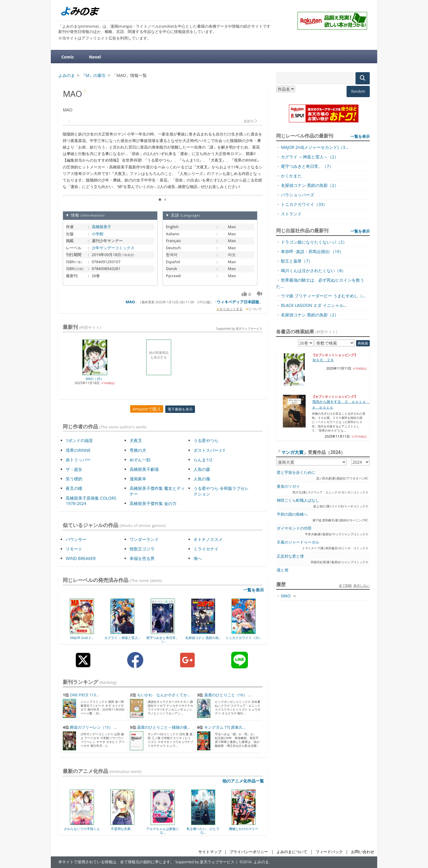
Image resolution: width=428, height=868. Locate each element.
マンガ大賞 (292, 452)
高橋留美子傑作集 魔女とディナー (157, 491)
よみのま (261, 862)
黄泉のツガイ (288, 486)
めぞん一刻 (140, 460)
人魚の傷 (202, 479)
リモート (74, 549)
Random (358, 91)
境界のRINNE (78, 450)
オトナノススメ (208, 539)
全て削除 (345, 585)
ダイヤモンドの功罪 (294, 528)
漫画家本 (138, 479)
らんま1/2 (203, 460)
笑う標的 (74, 479)
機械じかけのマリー (244, 829)
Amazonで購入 (147, 409)
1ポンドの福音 (79, 440)
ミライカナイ (206, 549)
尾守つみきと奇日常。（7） (307, 166)
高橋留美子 (102, 227)
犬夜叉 (136, 440)
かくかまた (291, 176)
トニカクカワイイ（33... (243, 638)
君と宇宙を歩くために (296, 472)
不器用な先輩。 (122, 829)
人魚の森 (202, 469)
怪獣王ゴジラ (142, 549)
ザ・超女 (74, 469)
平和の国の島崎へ (292, 514)
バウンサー (76, 539)
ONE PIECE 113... (84, 695)
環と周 (283, 570)
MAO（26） (95, 379)
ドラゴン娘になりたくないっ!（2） (314, 242)
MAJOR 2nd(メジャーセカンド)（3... (315, 147)
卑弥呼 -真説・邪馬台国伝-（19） (312, 251)
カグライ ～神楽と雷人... (122, 638)
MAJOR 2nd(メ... (82, 638)
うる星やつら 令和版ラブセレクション (221, 491)
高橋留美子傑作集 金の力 (153, 503)
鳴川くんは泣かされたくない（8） (313, 270)
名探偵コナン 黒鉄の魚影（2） (310, 185)
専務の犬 (138, 450)
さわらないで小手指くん (82, 829)
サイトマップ (210, 852)
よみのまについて (292, 852)
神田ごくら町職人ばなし (298, 500)
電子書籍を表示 (180, 409)
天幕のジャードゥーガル (298, 542)
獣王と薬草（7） (297, 261)
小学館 (98, 234)
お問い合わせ (363, 852)
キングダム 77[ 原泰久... (225, 727)
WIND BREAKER (81, 558)
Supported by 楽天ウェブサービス (239, 329)
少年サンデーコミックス (113, 248)
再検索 (363, 343)
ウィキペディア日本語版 (238, 302)
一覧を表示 (254, 590)
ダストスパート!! (209, 450)
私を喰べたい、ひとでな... (203, 830)
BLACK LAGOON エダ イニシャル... (314, 305)
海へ (198, 558)
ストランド (291, 214)
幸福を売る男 (142, 558)
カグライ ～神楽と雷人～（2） (310, 157)
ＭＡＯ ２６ (323, 360)
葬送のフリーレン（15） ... (93, 727)
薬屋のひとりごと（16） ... (228, 695)
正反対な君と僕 (290, 556)
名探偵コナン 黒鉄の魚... (203, 638)
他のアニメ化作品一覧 (243, 781)
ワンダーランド (144, 539)
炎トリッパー (78, 460)
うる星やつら (206, 440)
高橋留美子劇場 (144, 469)
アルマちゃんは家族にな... (163, 830)
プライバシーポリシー (249, 852)
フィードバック (329, 852)
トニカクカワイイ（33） (304, 204)
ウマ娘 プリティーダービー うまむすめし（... (323, 296)
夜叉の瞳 (74, 488)
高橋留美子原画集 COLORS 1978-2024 (91, 501)
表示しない (362, 585)
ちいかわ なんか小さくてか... (164, 695)
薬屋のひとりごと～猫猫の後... (164, 727)
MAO (130, 302)
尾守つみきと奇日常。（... (163, 639)
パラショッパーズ (298, 195)
